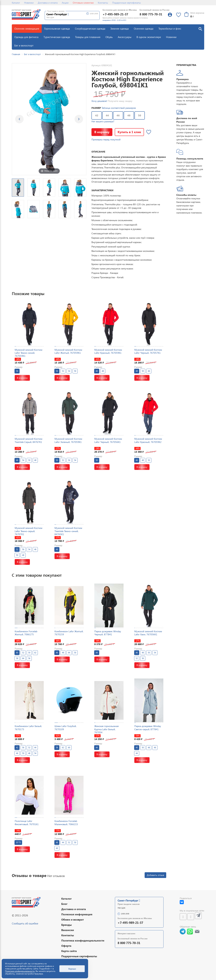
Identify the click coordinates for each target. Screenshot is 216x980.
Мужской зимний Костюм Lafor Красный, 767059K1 (108, 351)
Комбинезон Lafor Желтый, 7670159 (69, 633)
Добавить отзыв (155, 875)
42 (97, 115)
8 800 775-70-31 (151, 14)
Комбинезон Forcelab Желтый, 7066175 (26, 633)
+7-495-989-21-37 (115, 14)
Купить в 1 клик (129, 132)
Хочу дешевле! (99, 101)
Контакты (103, 3)
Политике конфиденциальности (20, 971)
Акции (65, 3)
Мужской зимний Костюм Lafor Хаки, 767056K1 (148, 633)
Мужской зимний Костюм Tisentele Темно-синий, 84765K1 (68, 531)
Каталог (16, 3)
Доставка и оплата (48, 3)
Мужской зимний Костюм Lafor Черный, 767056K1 (108, 440)
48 (129, 115)
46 (118, 115)
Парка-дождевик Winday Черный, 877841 (108, 633)
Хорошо (72, 969)
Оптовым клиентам (83, 3)
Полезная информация (77, 914)
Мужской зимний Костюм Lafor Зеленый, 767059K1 (68, 440)
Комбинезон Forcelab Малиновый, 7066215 (66, 822)
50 (140, 115)
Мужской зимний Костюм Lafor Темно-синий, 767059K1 (29, 353)
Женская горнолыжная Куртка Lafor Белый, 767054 (106, 729)
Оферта (66, 946)
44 (107, 115)
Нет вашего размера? (103, 121)
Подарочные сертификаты (126, 3)
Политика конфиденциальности (83, 940)
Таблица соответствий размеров (119, 108)
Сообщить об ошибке (25, 923)
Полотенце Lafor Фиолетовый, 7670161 (27, 822)
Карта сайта (69, 951)
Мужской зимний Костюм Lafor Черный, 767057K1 (148, 351)
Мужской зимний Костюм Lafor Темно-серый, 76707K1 (29, 531)
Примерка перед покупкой (106, 139)
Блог (64, 904)
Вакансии (68, 930)
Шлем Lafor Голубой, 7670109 (65, 728)
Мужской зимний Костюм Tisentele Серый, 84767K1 (29, 440)
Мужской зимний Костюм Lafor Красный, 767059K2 (148, 440)
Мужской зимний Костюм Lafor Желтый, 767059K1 (68, 351)
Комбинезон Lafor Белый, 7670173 (28, 728)
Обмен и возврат (72, 919)
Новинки (29, 3)
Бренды (66, 925)
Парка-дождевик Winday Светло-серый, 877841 (148, 728)
